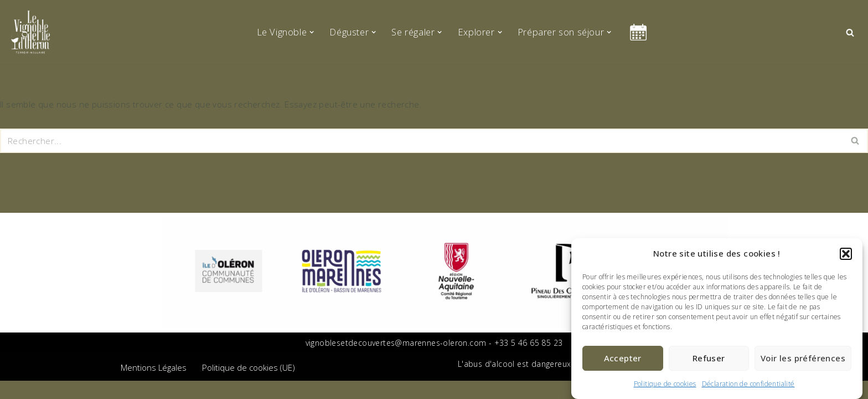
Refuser (709, 358)
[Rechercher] (850, 32)
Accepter (623, 358)
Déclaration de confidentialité (748, 384)
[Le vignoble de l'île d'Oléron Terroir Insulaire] (30, 32)
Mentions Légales (154, 386)
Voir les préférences (803, 358)
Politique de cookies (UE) (249, 386)
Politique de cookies (665, 384)
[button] (846, 254)
